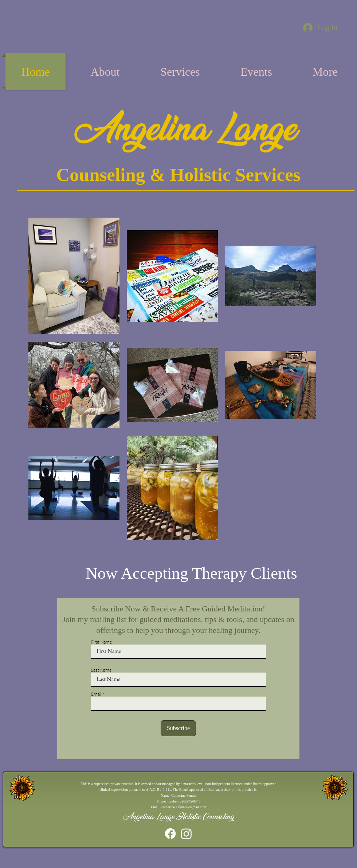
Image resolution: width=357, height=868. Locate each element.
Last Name (101, 670)
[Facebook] (170, 834)
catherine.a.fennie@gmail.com (184, 807)
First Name (101, 642)
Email (96, 694)
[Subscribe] (178, 728)
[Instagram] (186, 834)
